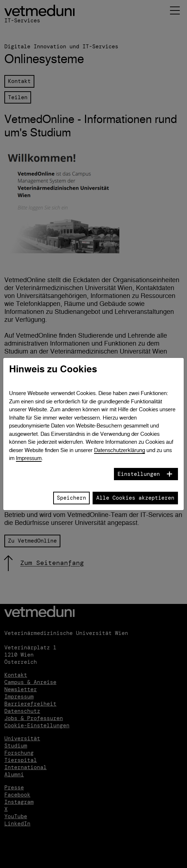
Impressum (29, 458)
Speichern (71, 498)
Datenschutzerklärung (120, 450)
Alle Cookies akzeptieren (135, 498)
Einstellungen (139, 474)
